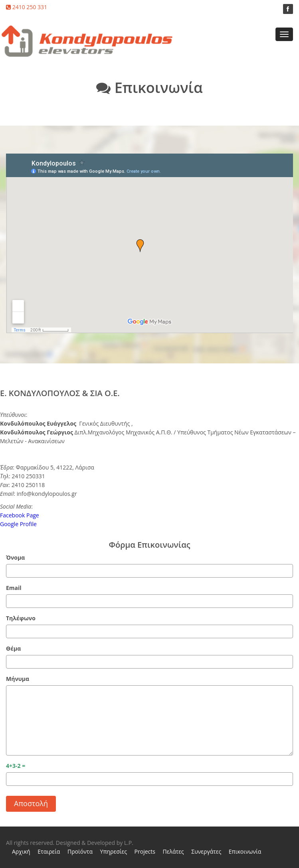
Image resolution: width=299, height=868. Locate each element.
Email (14, 588)
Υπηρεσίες (114, 851)
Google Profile (18, 524)
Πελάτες (173, 851)
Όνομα (15, 557)
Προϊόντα (80, 851)
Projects (145, 851)
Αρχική (21, 851)
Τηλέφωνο (21, 618)
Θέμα (13, 648)
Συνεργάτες (206, 851)
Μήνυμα (18, 679)
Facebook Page (20, 515)
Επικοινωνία (245, 851)
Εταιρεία (49, 851)
